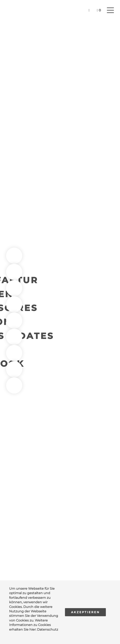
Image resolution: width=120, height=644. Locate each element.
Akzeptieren (85, 612)
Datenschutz (48, 630)
